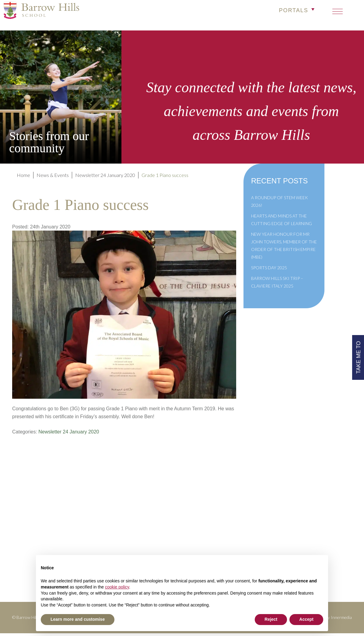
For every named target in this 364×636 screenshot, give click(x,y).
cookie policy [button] (117, 587)
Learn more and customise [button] (78, 619)
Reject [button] (271, 619)
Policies (137, 517)
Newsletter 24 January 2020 (67, 434)
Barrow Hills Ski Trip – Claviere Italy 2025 (277, 285)
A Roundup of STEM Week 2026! (280, 204)
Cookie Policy (144, 550)
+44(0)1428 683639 (321, 509)
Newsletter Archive (150, 542)
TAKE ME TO (357, 356)
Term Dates (140, 509)
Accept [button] (306, 619)
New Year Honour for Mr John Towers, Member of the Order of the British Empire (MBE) (284, 248)
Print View (310, 525)
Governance (142, 534)
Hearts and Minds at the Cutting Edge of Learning (282, 222)
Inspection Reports (149, 525)
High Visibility (329, 534)
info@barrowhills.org (322, 517)
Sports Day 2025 (269, 270)
